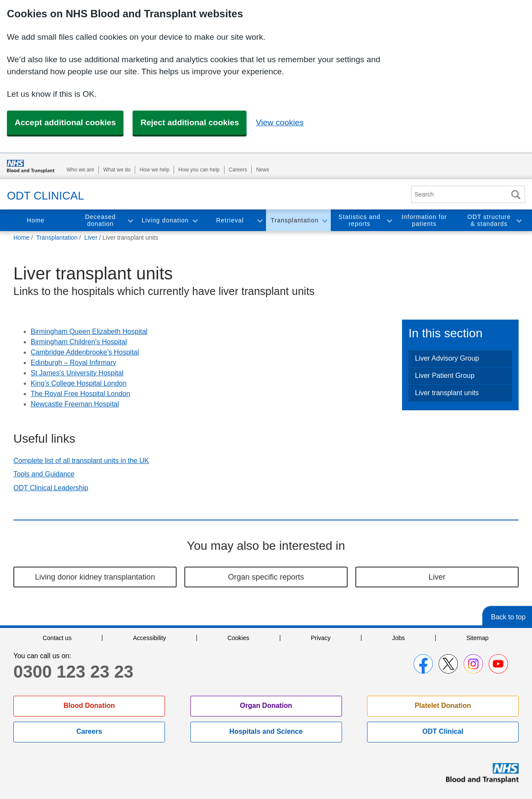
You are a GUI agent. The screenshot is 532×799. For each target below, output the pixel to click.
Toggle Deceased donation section (130, 220)
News (263, 170)
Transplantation (295, 220)
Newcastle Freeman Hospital (75, 404)
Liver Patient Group (445, 376)
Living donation (165, 220)
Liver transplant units (447, 393)
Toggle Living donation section (195, 220)
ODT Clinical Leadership (51, 488)
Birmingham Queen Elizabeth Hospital (89, 331)
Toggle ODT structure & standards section (519, 220)
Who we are (80, 170)
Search (516, 195)
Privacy (321, 638)
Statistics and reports (359, 220)
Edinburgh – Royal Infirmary (73, 363)
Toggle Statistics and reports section (389, 220)
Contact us (57, 638)
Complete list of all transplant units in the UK (81, 461)
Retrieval (230, 220)
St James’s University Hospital (77, 373)
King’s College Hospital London (79, 383)
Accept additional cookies (65, 122)
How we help (154, 170)
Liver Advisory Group (447, 358)
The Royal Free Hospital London (80, 394)
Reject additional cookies (190, 122)
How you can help (199, 170)
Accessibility (149, 638)
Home (36, 220)
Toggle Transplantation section (324, 220)
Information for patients (424, 220)
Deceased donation (100, 220)
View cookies (280, 122)
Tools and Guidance (44, 474)
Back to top (508, 617)
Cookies (239, 638)
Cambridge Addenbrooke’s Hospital (85, 352)
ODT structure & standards (489, 220)
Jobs (399, 638)
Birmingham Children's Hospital (79, 342)
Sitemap (477, 638)
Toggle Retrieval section (260, 220)
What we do (117, 170)
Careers (238, 170)
